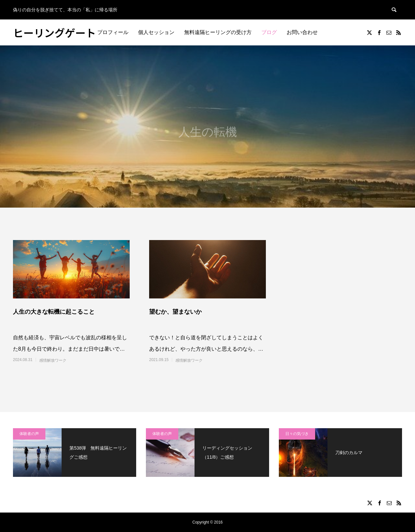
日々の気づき (297, 434)
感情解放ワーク (53, 360)
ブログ (269, 32)
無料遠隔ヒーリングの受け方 (218, 32)
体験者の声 (29, 434)
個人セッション (156, 32)
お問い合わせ (302, 32)
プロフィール (113, 32)
